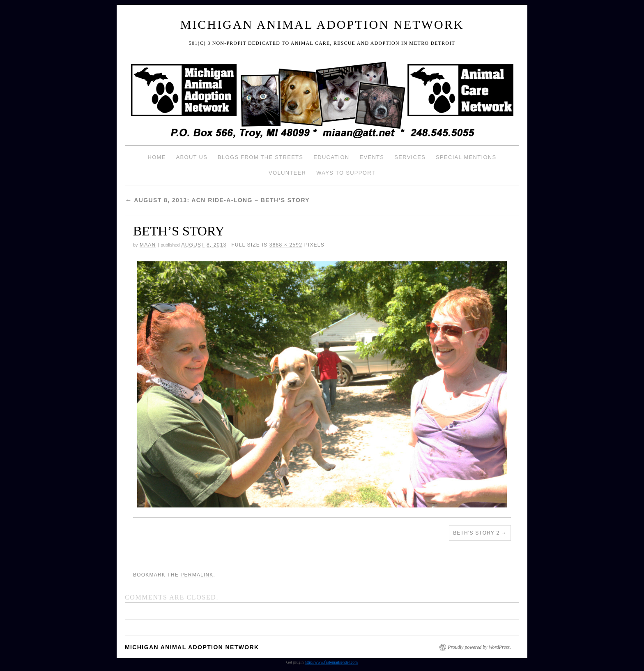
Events (372, 157)
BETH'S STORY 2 (476, 533)
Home (156, 157)
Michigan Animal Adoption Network (322, 24)
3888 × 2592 (286, 245)
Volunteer (287, 173)
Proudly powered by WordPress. (479, 647)
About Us (192, 157)
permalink (197, 575)
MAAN (148, 245)
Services (410, 157)
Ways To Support (346, 173)
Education (331, 157)
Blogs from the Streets (260, 157)
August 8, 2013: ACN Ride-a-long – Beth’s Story (217, 200)
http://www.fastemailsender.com (331, 662)
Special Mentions (466, 157)
